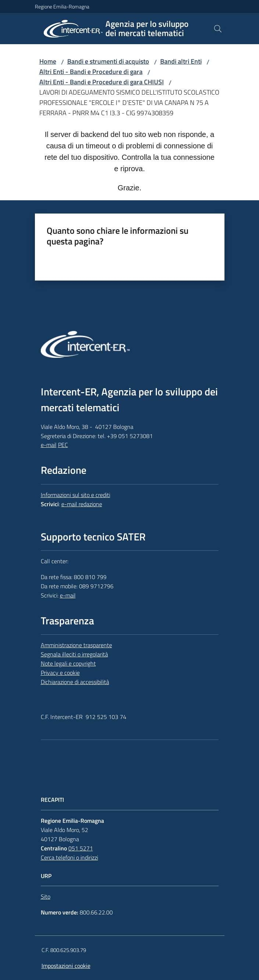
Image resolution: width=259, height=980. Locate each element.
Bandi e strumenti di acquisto (108, 61)
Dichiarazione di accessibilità (75, 682)
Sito (46, 896)
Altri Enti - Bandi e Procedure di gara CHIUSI (102, 82)
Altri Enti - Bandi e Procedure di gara (91, 72)
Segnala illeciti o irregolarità (74, 654)
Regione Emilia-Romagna (62, 6)
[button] (218, 29)
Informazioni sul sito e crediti (75, 495)
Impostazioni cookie (66, 966)
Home (48, 61)
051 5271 (81, 848)
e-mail (49, 445)
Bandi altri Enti (181, 61)
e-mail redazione (82, 504)
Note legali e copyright (68, 663)
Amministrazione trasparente (76, 645)
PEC (63, 445)
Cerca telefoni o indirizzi (69, 857)
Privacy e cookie (60, 673)
